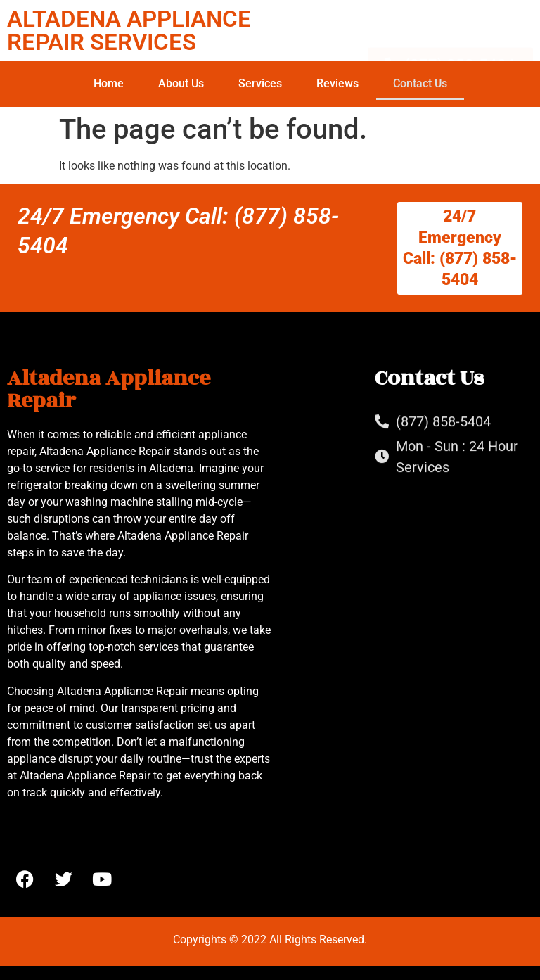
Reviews (337, 83)
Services (260, 83)
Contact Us (420, 83)
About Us (181, 83)
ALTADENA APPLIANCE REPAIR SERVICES (129, 30)
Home (109, 83)
